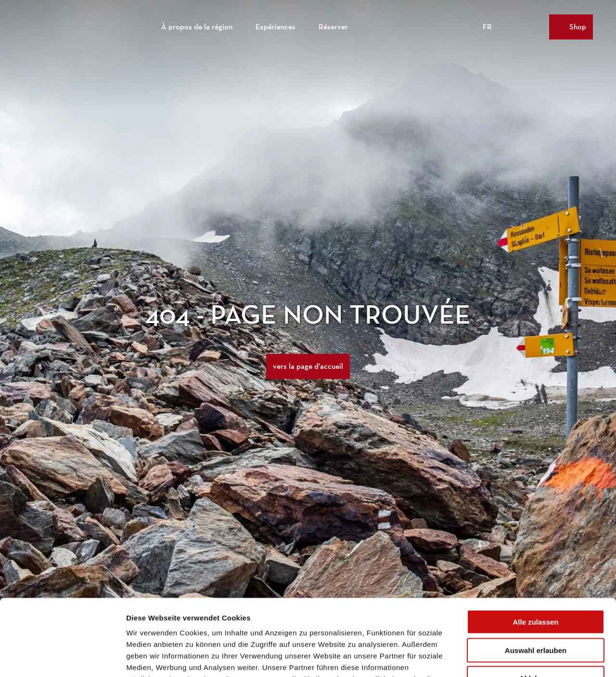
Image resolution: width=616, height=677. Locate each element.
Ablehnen (536, 606)
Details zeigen (512, 658)
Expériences (276, 27)
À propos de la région (197, 27)
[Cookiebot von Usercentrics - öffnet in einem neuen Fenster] (62, 658)
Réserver (333, 27)
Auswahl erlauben (536, 579)
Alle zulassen (535, 550)
